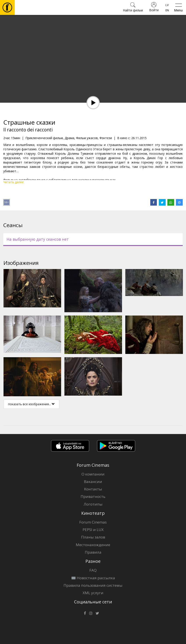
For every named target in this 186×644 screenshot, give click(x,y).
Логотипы (93, 504)
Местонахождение (93, 545)
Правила (93, 552)
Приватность (93, 496)
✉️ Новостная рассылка (93, 578)
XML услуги (93, 593)
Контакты (93, 489)
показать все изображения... (31, 404)
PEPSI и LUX (93, 530)
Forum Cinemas (93, 522)
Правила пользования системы (93, 585)
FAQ (93, 570)
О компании (93, 474)
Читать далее (13, 182)
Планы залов (93, 537)
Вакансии (93, 482)
